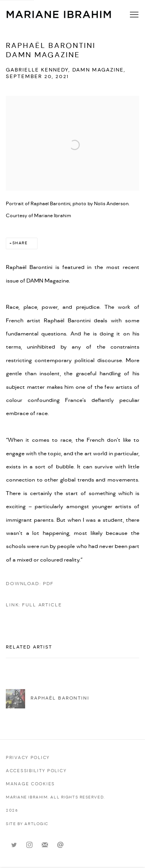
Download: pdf (30, 584)
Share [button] (20, 243)
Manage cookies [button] (30, 784)
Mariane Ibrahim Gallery (59, 15)
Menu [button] (133, 15)
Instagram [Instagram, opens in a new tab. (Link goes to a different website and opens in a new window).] (29, 845)
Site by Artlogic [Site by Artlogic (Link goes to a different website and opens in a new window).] (27, 824)
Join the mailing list (45, 845)
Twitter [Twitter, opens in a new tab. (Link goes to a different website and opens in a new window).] (14, 845)
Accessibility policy (36, 771)
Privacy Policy (28, 758)
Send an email (60, 845)
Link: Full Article (34, 605)
